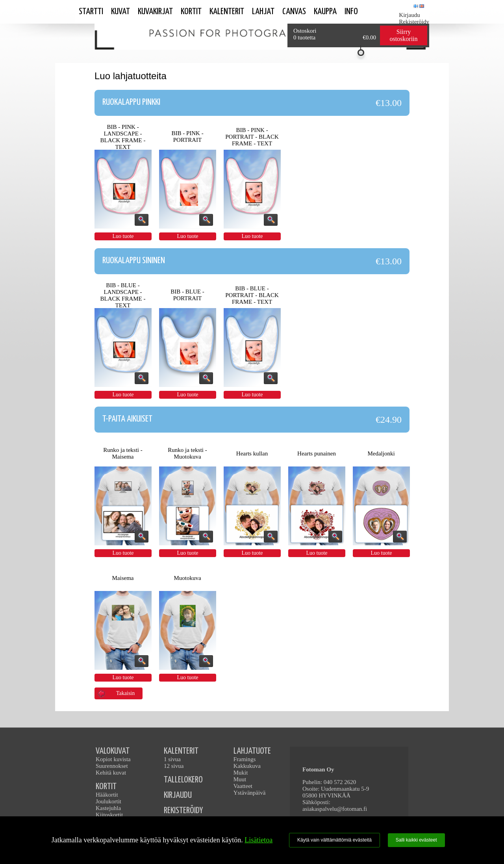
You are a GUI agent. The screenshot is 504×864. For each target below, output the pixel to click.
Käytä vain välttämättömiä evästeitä (334, 840)
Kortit (191, 12)
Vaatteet (243, 786)
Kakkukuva (247, 766)
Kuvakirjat (155, 12)
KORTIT (106, 787)
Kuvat (120, 12)
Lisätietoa (258, 840)
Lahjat (263, 12)
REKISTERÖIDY (183, 811)
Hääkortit (107, 795)
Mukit (241, 773)
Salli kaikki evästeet (416, 840)
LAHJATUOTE (252, 751)
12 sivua (174, 766)
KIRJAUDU (178, 795)
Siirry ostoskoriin (403, 35)
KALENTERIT (181, 751)
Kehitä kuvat (111, 773)
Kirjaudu (409, 15)
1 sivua (172, 759)
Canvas (294, 12)
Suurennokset (112, 766)
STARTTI (91, 12)
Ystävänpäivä (250, 793)
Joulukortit (108, 801)
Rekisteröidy (414, 22)
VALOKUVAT (113, 751)
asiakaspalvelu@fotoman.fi (335, 809)
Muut (240, 779)
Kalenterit (227, 12)
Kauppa (325, 12)
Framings (245, 759)
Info (351, 12)
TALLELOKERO (183, 780)
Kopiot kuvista (113, 759)
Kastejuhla (108, 808)
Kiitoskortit (109, 815)
